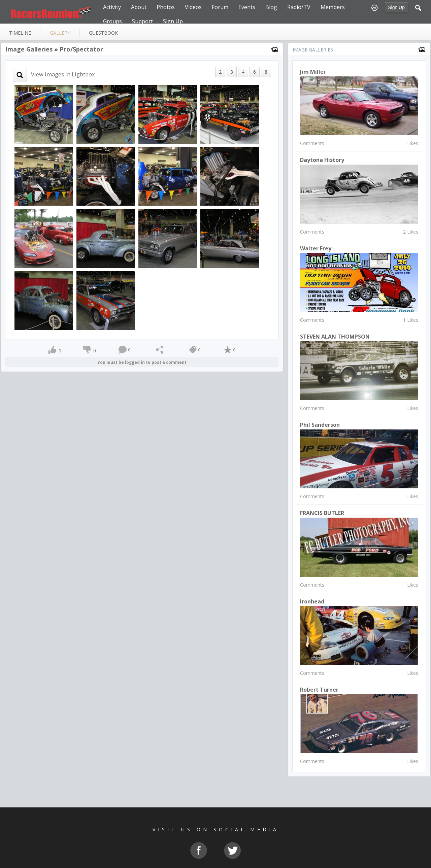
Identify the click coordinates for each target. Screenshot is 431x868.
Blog (271, 7)
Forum (220, 7)
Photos (166, 7)
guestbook (103, 33)
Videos (193, 7)
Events (247, 7)
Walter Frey (316, 248)
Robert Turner (319, 690)
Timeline (20, 33)
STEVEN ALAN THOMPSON (335, 337)
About (139, 7)
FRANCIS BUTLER (322, 513)
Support (142, 21)
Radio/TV (299, 7)
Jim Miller (313, 72)
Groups (112, 21)
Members (333, 7)
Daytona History (322, 160)
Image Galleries (29, 49)
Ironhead (312, 601)
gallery (60, 33)
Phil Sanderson (320, 425)
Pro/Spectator (81, 49)
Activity (112, 7)
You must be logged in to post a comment (142, 362)
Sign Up (396, 7)
